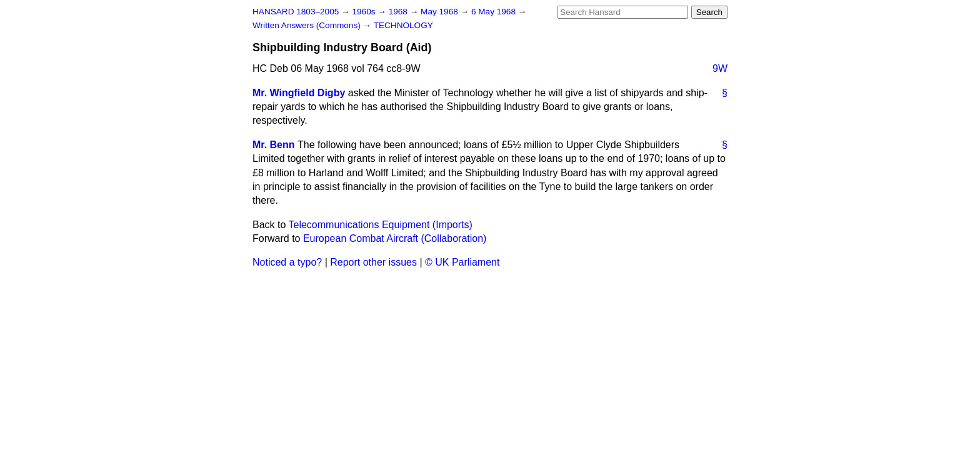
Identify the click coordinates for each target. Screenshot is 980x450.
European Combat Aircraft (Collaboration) (395, 238)
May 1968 (440, 12)
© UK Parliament (462, 262)
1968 (399, 12)
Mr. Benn (274, 145)
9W (720, 68)
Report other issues (373, 262)
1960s (365, 12)
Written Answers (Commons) (308, 25)
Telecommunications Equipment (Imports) (381, 225)
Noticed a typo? (287, 262)
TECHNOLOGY (403, 25)
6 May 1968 (495, 12)
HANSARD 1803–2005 (296, 12)
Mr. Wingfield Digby (299, 93)
